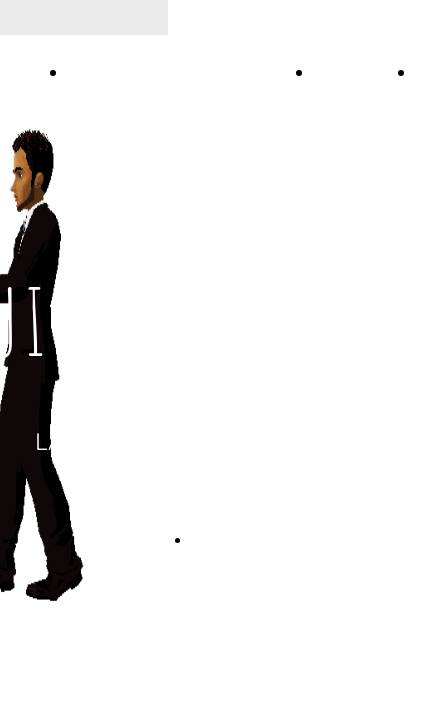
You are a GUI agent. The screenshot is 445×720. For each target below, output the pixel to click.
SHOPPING (360, 72)
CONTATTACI (233, 540)
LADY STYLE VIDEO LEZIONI (186, 72)
